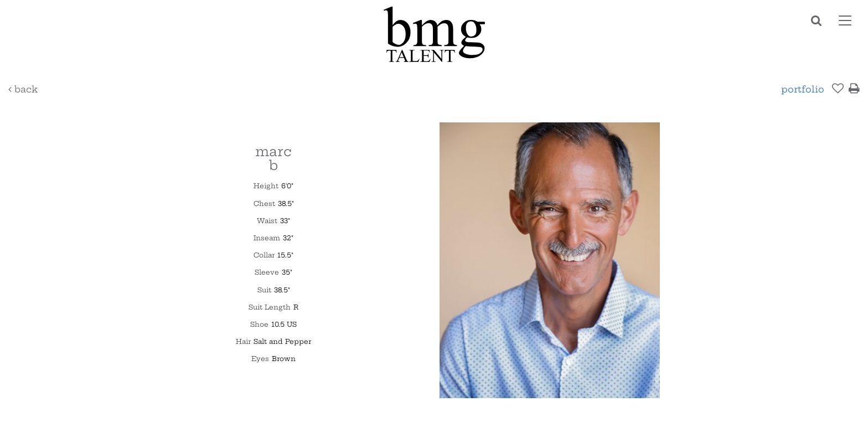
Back (23, 89)
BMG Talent (434, 34)
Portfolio (803, 89)
